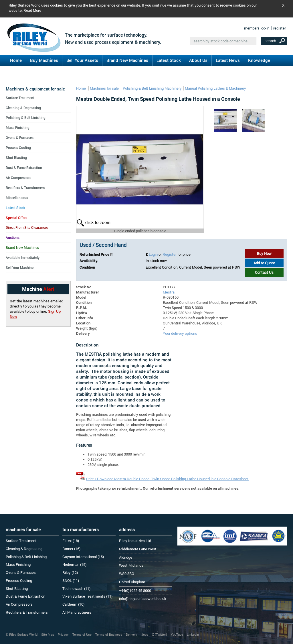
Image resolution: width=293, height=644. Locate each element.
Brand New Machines (127, 60)
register (280, 28)
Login (153, 254)
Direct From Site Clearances (27, 227)
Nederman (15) (74, 564)
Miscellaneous (17, 198)
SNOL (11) (71, 580)
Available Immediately (23, 257)
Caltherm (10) (73, 604)
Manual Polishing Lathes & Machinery (215, 88)
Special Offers (16, 218)
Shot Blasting (16, 157)
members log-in (257, 28)
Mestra (169, 292)
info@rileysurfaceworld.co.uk (143, 598)
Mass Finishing (18, 127)
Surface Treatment (20, 98)
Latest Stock (169, 60)
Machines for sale (105, 88)
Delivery (132, 634)
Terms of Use (82, 634)
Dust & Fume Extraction (24, 168)
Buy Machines (44, 60)
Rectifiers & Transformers (25, 188)
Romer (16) (71, 549)
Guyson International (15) (83, 557)
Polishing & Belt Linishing (26, 117)
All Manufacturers (77, 612)
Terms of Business (109, 634)
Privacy (63, 634)
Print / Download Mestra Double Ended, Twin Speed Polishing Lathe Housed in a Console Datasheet (167, 479)
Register (170, 254)
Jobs (145, 634)
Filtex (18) (71, 541)
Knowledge (259, 60)
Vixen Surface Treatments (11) (87, 596)
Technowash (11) (76, 588)
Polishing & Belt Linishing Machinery (152, 88)
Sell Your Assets (82, 60)
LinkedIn (193, 634)
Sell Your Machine (20, 267)
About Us (198, 60)
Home (16, 60)
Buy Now (264, 253)
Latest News (228, 60)
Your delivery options (180, 333)
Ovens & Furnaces (20, 137)
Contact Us (272, 71)
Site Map (48, 634)
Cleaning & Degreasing (23, 108)
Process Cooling (18, 147)
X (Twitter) (160, 634)
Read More (32, 10)
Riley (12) (70, 572)
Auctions (13, 237)
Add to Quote (264, 263)
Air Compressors (18, 178)
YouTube (177, 634)
